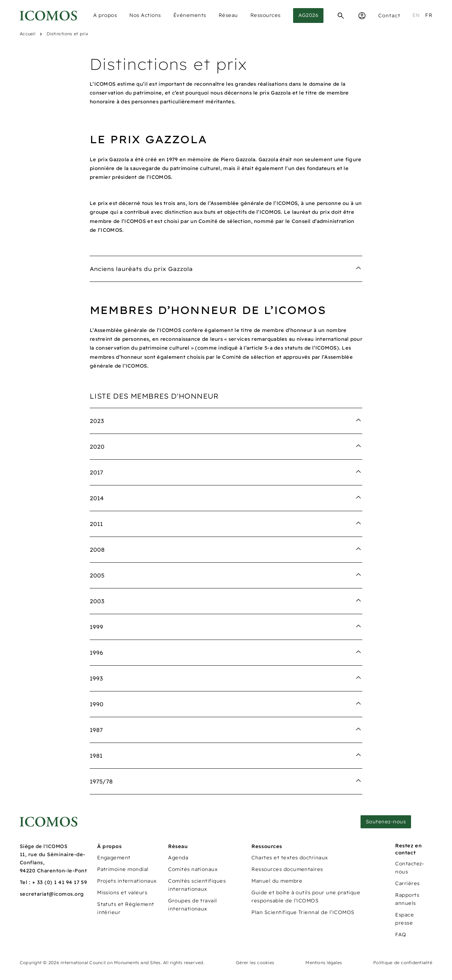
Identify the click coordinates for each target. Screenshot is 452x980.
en (416, 15)
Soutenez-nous (386, 822)
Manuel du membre (277, 881)
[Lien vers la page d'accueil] (49, 822)
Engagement (114, 858)
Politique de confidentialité (403, 963)
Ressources (266, 15)
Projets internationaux (127, 881)
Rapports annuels (407, 899)
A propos (105, 15)
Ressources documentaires (287, 869)
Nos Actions (145, 15)
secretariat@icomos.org (52, 894)
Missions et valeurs (122, 893)
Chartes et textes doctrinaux (290, 858)
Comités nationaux (193, 869)
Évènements (190, 15)
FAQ (401, 934)
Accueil (28, 34)
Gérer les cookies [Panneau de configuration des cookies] (255, 963)
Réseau (228, 15)
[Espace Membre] (362, 16)
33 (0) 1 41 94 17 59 (62, 882)
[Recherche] (341, 16)
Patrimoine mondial (123, 869)
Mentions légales (324, 963)
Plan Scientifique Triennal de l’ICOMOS (303, 912)
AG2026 (308, 15)
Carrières (407, 883)
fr (429, 15)
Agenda (178, 858)
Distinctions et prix (67, 34)
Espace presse (405, 919)
